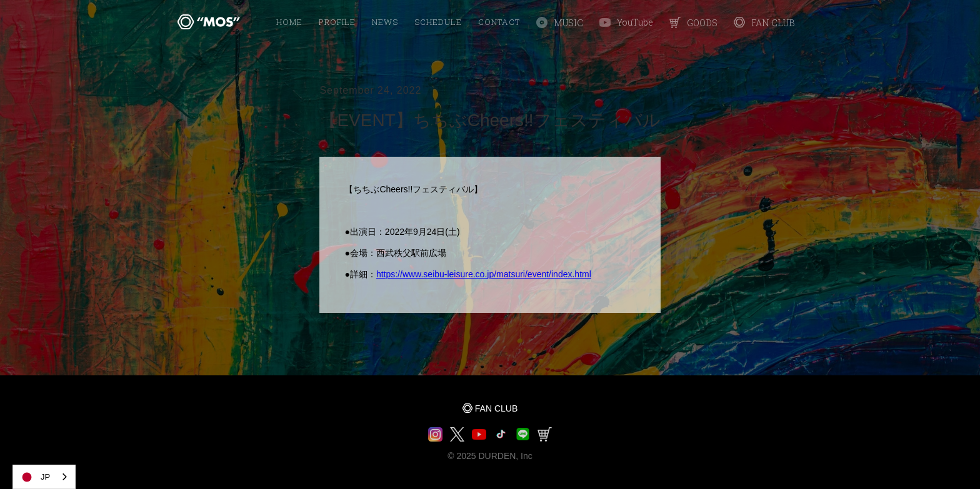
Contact (499, 22)
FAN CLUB (496, 408)
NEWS (385, 22)
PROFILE (337, 22)
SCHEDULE (438, 22)
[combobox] (44, 477)
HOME (289, 22)
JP (35, 477)
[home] (209, 22)
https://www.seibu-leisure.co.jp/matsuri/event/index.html (484, 274)
